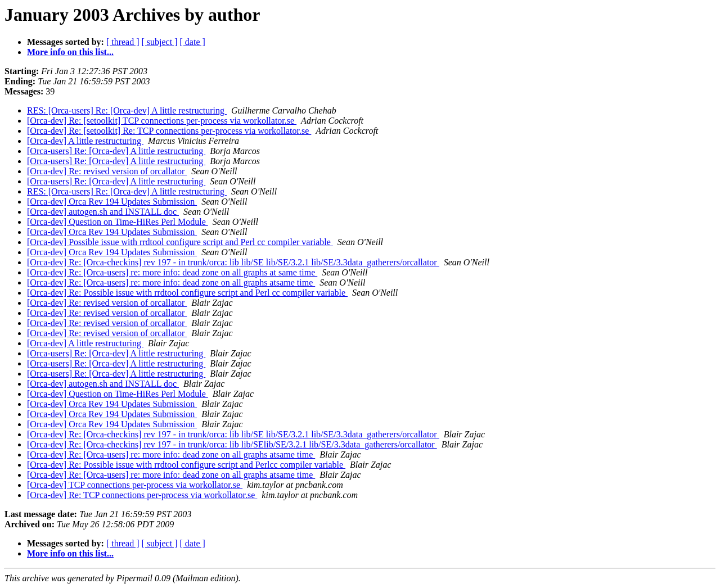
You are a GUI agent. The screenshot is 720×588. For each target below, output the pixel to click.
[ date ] (193, 42)
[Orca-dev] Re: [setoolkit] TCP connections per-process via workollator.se (162, 121)
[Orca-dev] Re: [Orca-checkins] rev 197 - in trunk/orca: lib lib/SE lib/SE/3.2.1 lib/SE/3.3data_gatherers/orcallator (233, 262)
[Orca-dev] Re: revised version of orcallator (107, 171)
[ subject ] (160, 42)
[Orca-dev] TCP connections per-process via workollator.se (135, 485)
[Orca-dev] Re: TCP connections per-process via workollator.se (142, 495)
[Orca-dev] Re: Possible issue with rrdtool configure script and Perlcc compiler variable (186, 465)
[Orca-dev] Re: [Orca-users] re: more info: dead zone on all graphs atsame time (171, 282)
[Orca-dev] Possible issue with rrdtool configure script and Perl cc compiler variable (180, 242)
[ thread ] (123, 42)
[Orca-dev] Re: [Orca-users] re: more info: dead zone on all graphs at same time (172, 272)
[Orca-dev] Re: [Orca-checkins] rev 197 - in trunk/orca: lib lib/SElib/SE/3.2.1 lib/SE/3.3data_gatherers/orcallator (232, 444)
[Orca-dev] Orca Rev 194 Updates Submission (112, 202)
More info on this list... (70, 52)
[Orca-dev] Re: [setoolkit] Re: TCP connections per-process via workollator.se (169, 131)
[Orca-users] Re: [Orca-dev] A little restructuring (116, 151)
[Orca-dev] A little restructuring (85, 141)
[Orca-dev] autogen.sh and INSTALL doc (103, 212)
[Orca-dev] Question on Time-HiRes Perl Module (118, 222)
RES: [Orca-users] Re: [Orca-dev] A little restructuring (127, 110)
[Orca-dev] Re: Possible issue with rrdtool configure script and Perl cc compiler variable (187, 293)
